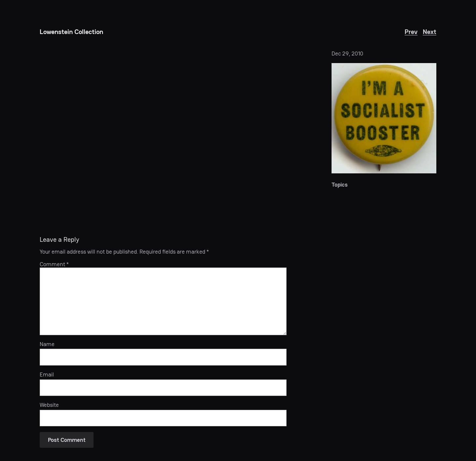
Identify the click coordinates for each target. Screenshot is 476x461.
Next (430, 32)
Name (47, 344)
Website (49, 405)
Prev (411, 32)
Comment (54, 264)
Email (47, 374)
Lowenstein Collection (71, 32)
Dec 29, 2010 (347, 53)
